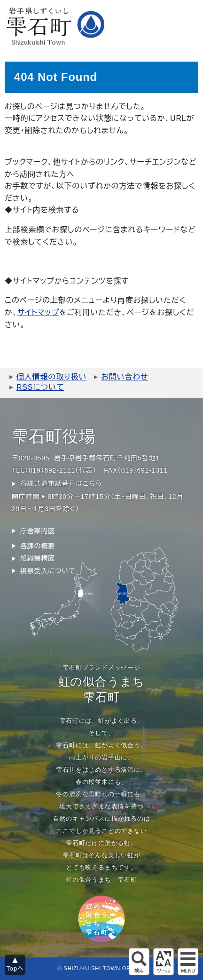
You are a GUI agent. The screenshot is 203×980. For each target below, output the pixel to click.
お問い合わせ (125, 377)
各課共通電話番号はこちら (61, 483)
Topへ (15, 968)
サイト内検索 (139, 962)
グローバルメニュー (188, 962)
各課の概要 (38, 546)
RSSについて (40, 387)
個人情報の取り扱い (51, 377)
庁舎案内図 (38, 531)
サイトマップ (38, 312)
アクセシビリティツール (164, 962)
